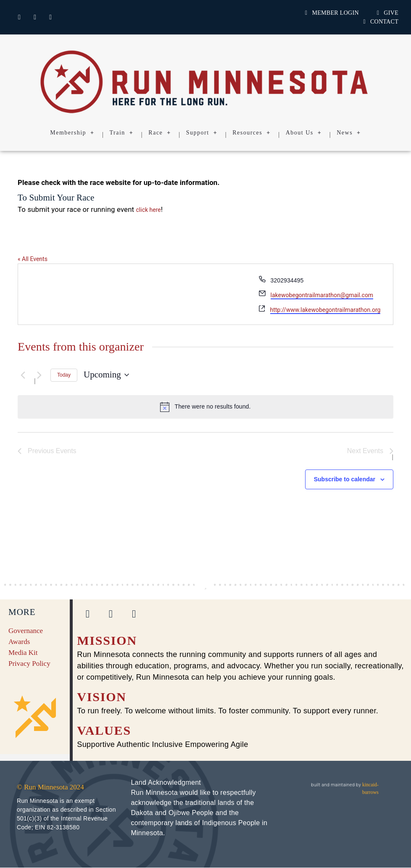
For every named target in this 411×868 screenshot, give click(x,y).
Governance (26, 631)
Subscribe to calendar (345, 480)
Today (64, 375)
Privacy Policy (29, 664)
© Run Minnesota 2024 (50, 788)
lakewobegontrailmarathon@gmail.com (322, 295)
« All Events (33, 259)
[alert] (205, 407)
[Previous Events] (23, 375)
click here (149, 210)
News (349, 133)
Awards (19, 642)
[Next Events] (39, 375)
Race (159, 133)
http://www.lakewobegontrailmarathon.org (325, 310)
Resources (252, 133)
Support (202, 133)
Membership (72, 133)
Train (122, 133)
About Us (304, 133)
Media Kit (23, 653)
